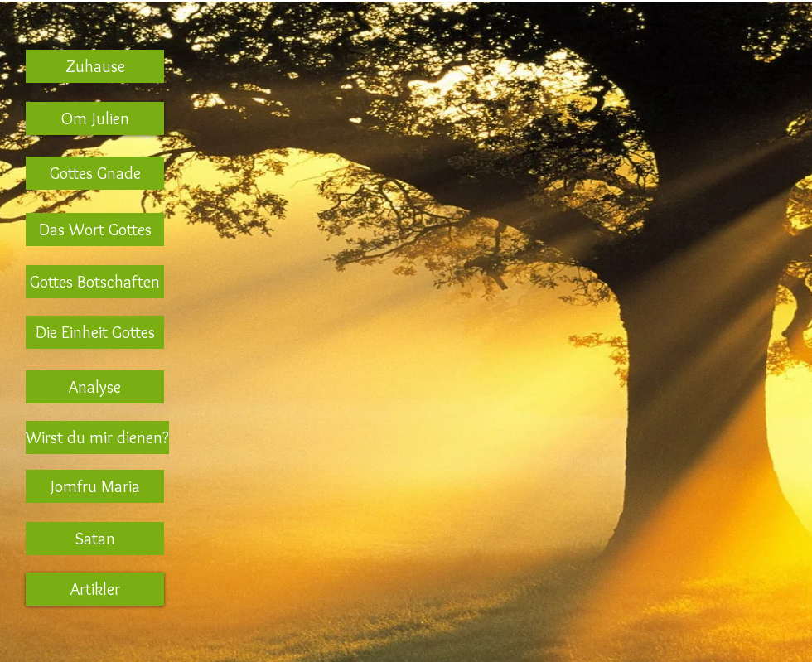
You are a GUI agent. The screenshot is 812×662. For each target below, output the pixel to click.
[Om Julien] (95, 118)
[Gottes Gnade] (95, 173)
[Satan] (95, 539)
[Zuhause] (95, 66)
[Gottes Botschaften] (95, 282)
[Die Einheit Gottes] (95, 332)
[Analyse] (95, 387)
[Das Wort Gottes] (95, 230)
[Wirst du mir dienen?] (97, 437)
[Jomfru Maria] (95, 486)
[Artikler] (95, 589)
